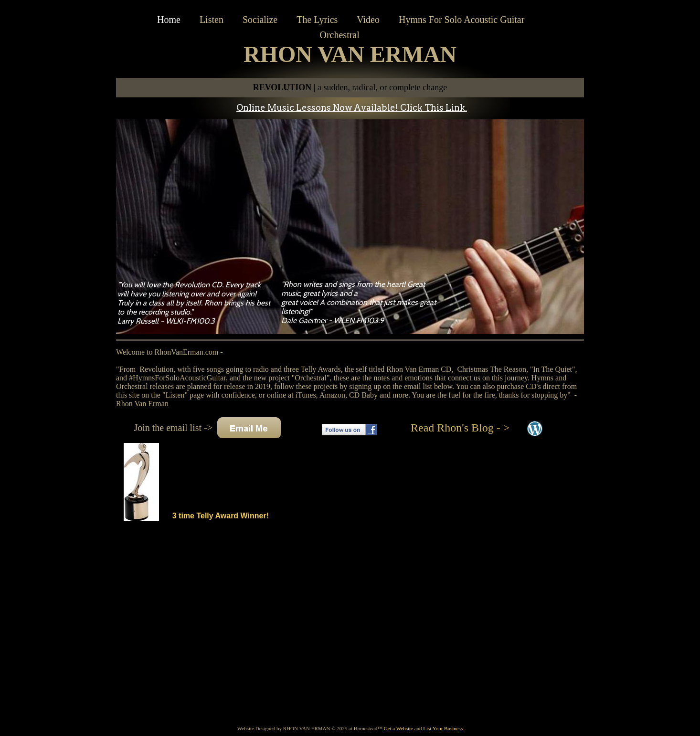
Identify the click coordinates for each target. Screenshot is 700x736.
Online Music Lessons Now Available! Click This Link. (352, 108)
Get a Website (398, 728)
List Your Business (443, 728)
